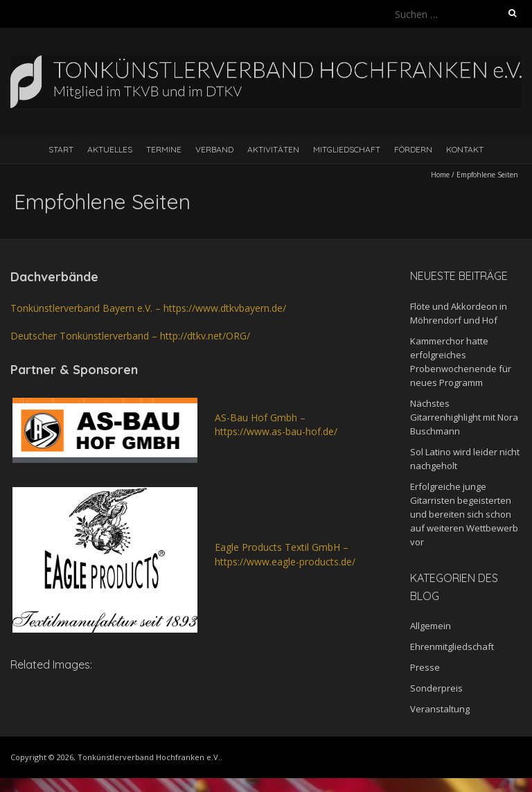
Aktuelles (110, 149)
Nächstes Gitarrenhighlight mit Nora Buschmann (464, 417)
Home (440, 175)
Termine (164, 149)
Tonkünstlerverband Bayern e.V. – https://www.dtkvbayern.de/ (148, 308)
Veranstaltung (440, 709)
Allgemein (431, 626)
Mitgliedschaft (347, 149)
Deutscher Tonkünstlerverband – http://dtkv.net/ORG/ (130, 336)
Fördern (413, 149)
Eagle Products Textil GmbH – (282, 547)
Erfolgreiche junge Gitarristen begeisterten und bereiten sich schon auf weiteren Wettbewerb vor (464, 514)
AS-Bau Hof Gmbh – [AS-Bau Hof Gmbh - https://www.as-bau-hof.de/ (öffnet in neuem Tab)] (260, 417)
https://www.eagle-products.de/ (285, 562)
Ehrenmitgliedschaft (452, 646)
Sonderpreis (436, 688)
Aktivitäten (273, 149)
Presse (425, 667)
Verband (214, 149)
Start (61, 149)
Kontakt (465, 149)
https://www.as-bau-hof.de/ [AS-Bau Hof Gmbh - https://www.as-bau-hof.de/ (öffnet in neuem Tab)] (276, 431)
